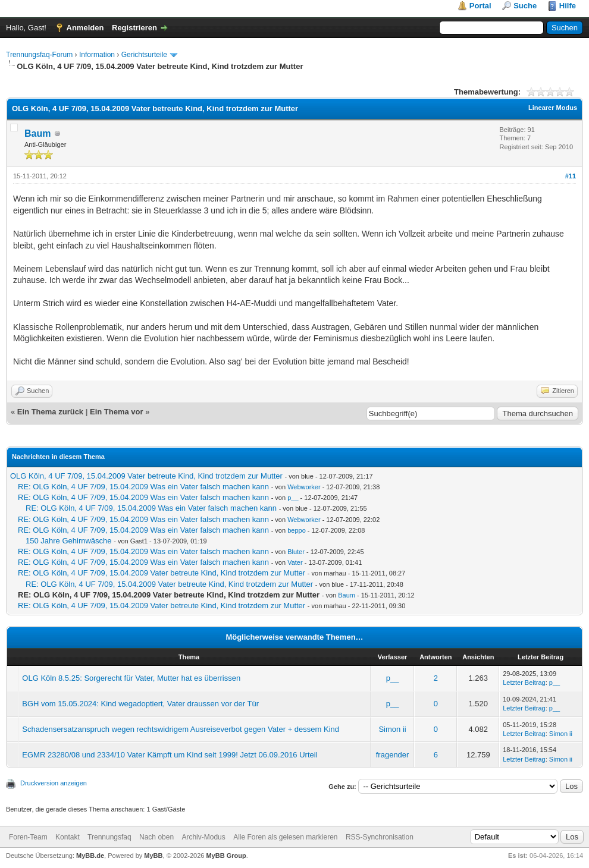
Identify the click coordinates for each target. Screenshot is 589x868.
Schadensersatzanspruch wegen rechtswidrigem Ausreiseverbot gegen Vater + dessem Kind (181, 729)
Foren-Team (28, 837)
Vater (295, 562)
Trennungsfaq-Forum (39, 55)
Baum (37, 133)
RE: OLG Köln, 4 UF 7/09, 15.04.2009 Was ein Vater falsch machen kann (143, 487)
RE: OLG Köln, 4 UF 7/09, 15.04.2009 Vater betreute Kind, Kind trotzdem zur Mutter (162, 573)
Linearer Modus (553, 108)
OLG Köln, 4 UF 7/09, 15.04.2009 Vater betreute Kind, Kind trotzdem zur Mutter (146, 476)
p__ (293, 498)
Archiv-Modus (203, 837)
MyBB (153, 856)
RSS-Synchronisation (380, 837)
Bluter (296, 552)
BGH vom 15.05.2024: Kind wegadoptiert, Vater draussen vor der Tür (140, 704)
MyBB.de (90, 856)
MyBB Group (226, 856)
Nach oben (156, 837)
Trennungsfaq (109, 837)
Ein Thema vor (117, 412)
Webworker (304, 487)
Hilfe (568, 6)
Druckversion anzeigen (54, 783)
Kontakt (68, 837)
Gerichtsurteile (144, 55)
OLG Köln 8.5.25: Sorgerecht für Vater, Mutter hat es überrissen (131, 678)
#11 (571, 176)
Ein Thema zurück (50, 412)
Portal (480, 6)
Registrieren (134, 28)
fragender (393, 755)
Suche (525, 6)
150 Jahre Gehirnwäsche (69, 541)
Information (97, 55)
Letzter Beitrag (524, 683)
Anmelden (85, 28)
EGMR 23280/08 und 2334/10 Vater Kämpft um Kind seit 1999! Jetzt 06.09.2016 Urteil (170, 755)
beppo (297, 530)
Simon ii (392, 729)
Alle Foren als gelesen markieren (285, 837)
